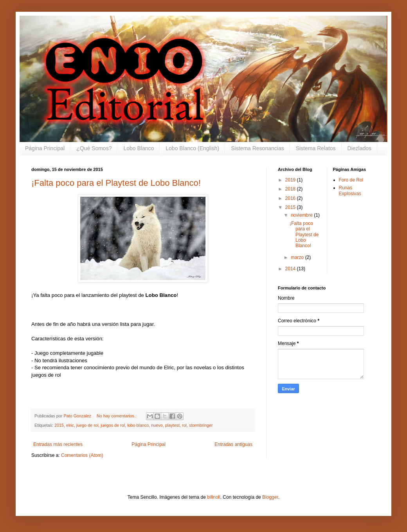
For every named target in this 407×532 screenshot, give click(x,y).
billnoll (213, 497)
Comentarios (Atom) (82, 455)
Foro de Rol (351, 180)
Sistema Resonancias (257, 148)
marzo (298, 257)
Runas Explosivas (350, 191)
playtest (172, 425)
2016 (291, 198)
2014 (291, 269)
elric (70, 425)
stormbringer (201, 425)
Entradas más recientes (58, 444)
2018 (291, 189)
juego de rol (87, 425)
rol (184, 425)
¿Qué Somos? (94, 148)
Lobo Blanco (139, 148)
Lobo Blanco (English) (192, 148)
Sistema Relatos (316, 148)
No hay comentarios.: (117, 416)
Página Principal (45, 148)
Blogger (270, 497)
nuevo (157, 425)
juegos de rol (113, 425)
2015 (59, 425)
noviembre (302, 215)
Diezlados (359, 148)
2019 (291, 180)
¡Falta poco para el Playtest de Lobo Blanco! (116, 183)
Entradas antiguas (233, 444)
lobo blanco (138, 425)
